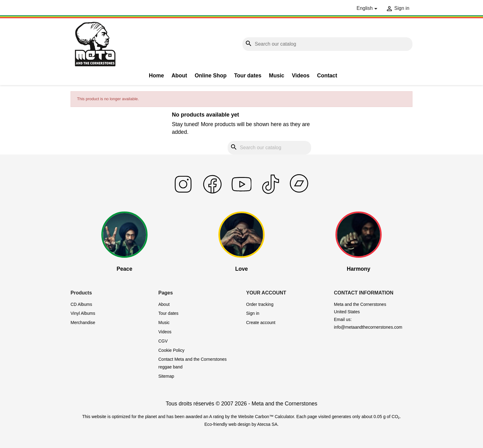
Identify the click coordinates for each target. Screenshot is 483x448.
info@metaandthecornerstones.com (368, 327)
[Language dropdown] (368, 8)
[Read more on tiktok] (271, 193)
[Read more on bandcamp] (300, 193)
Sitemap (166, 376)
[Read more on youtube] (242, 193)
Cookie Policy (171, 350)
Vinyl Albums (83, 313)
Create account (261, 323)
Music (277, 76)
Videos (300, 76)
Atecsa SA (267, 424)
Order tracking (260, 304)
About (179, 76)
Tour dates (248, 76)
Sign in (253, 313)
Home (156, 76)
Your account (266, 293)
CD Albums (81, 304)
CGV (163, 341)
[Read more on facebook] (212, 193)
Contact (327, 76)
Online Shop (211, 76)
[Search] (327, 44)
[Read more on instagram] (183, 193)
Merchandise (83, 323)
